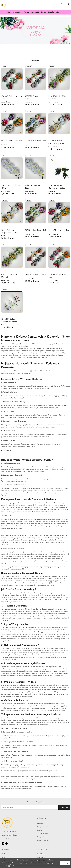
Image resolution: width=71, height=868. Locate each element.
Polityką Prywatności (37, 860)
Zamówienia (41, 857)
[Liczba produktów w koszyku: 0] (68, 5)
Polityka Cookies (43, 837)
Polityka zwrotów (43, 827)
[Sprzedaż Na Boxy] (54, 12)
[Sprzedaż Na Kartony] (39, 12)
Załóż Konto (41, 854)
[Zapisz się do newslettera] (30, 807)
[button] (68, 12)
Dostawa (40, 823)
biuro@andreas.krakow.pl (10, 835)
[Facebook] (3, 844)
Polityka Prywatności (44, 840)
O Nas (4, 854)
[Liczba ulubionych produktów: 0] (62, 5)
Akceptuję (65, 863)
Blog (3, 857)
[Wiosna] (27, 12)
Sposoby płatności (43, 833)
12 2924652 (6, 839)
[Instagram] (6, 844)
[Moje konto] (55, 5)
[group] (35, 31)
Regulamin (41, 830)
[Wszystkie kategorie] (12, 12)
